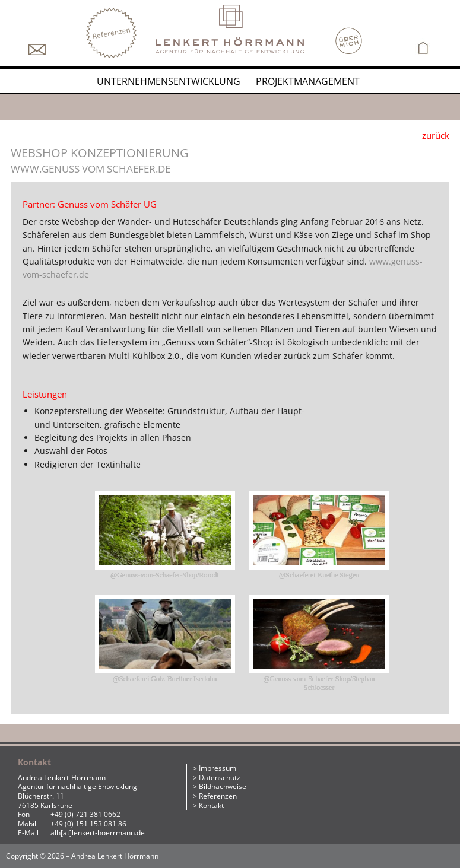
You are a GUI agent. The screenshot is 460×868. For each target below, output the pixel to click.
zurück (436, 135)
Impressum (218, 768)
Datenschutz (220, 778)
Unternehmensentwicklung (169, 81)
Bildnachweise (223, 786)
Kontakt (211, 805)
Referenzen (218, 796)
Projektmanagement (308, 81)
